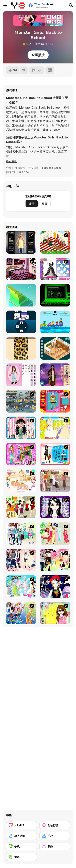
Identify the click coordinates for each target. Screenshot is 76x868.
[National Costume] (55, 534)
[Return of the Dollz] (21, 375)
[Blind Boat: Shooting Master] (55, 322)
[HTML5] (21, 825)
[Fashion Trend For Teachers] (55, 481)
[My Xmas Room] (55, 242)
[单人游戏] (21, 836)
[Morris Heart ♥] (55, 295)
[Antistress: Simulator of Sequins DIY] (21, 348)
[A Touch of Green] (21, 454)
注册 (32, 204)
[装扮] (55, 846)
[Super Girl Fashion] (21, 507)
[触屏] (21, 857)
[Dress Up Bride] (55, 428)
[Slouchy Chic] (55, 560)
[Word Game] (21, 322)
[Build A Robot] (21, 401)
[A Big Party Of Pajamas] (21, 587)
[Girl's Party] (21, 481)
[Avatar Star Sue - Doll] (55, 401)
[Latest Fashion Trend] (21, 613)
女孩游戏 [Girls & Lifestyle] (20, 168)
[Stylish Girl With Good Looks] (55, 587)
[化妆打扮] (55, 825)
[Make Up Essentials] (55, 507)
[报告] (37, 70)
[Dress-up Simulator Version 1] (21, 242)
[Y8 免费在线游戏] (18, 5)
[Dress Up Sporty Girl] (21, 560)
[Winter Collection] (21, 534)
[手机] (21, 846)
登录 (45, 204)
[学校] (55, 836)
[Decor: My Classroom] (55, 348)
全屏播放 (38, 55)
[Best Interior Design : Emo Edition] (21, 269)
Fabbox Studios (52, 168)
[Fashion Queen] (55, 454)
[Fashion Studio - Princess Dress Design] (55, 269)
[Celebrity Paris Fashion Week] (55, 375)
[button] (11, 161)
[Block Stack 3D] (21, 295)
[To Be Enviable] (55, 613)
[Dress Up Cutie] (21, 428)
